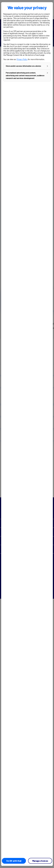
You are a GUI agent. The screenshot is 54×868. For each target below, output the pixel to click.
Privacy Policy (22, 59)
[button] (27, 66)
